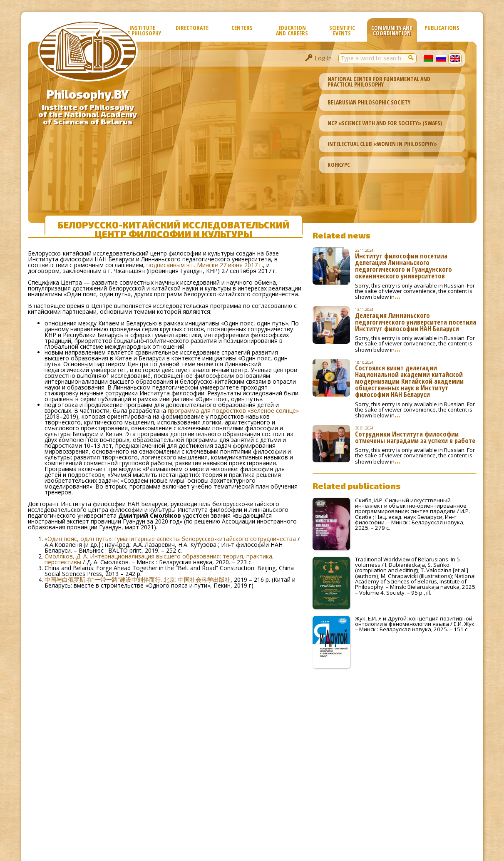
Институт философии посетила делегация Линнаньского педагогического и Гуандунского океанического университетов (403, 266)
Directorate (192, 28)
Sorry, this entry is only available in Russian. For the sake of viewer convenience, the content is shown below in (415, 291)
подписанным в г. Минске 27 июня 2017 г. (205, 265)
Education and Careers (292, 30)
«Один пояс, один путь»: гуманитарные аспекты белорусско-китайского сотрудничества (170, 539)
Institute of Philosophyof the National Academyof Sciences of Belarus (88, 114)
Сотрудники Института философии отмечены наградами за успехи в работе (415, 437)
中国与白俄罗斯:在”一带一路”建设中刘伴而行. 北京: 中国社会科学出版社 (138, 579)
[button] (412, 57)
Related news (341, 235)
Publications (442, 28)
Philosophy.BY (88, 94)
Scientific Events (342, 30)
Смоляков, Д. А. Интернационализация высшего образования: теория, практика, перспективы (159, 559)
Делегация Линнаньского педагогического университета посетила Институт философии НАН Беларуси (416, 322)
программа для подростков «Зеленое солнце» (233, 411)
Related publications (357, 486)
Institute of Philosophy (142, 30)
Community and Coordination (392, 30)
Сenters (242, 28)
